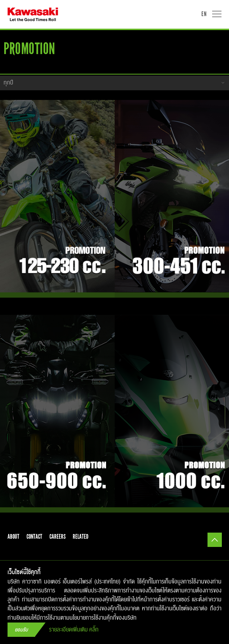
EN (204, 14)
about (13, 537)
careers (58, 537)
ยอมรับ (21, 630)
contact (34, 537)
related (81, 537)
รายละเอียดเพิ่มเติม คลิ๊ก (74, 630)
